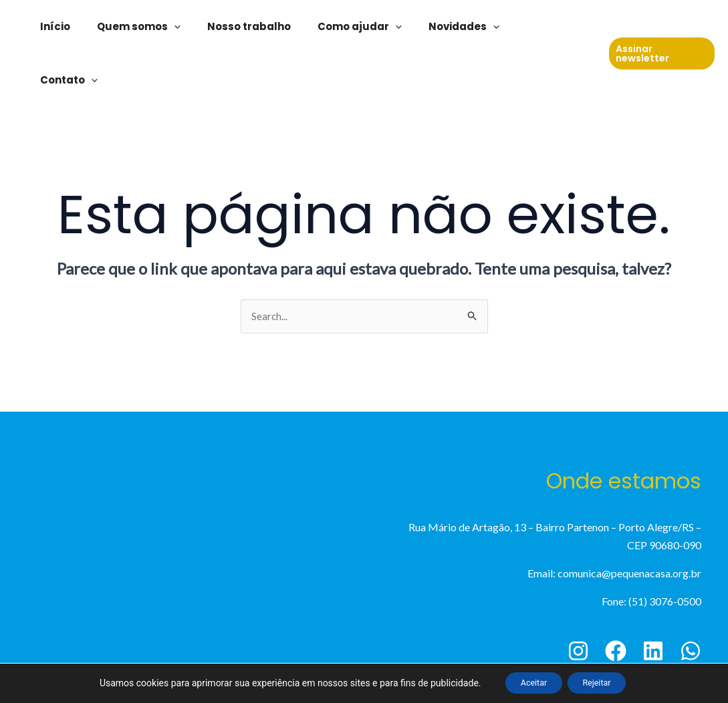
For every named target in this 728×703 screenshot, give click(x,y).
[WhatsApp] (691, 599)
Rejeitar (603, 682)
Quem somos (167, 27)
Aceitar (527, 682)
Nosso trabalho (271, 26)
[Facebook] (616, 599)
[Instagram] (578, 599)
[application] (203, 27)
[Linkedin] (653, 599)
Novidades (473, 27)
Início (91, 26)
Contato (557, 27)
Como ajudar (375, 27)
